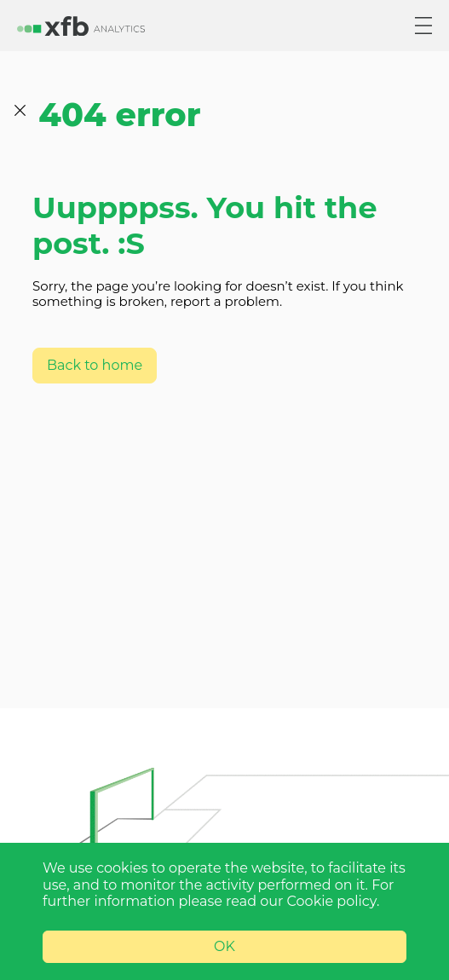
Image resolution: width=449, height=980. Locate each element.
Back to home (95, 365)
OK (224, 946)
